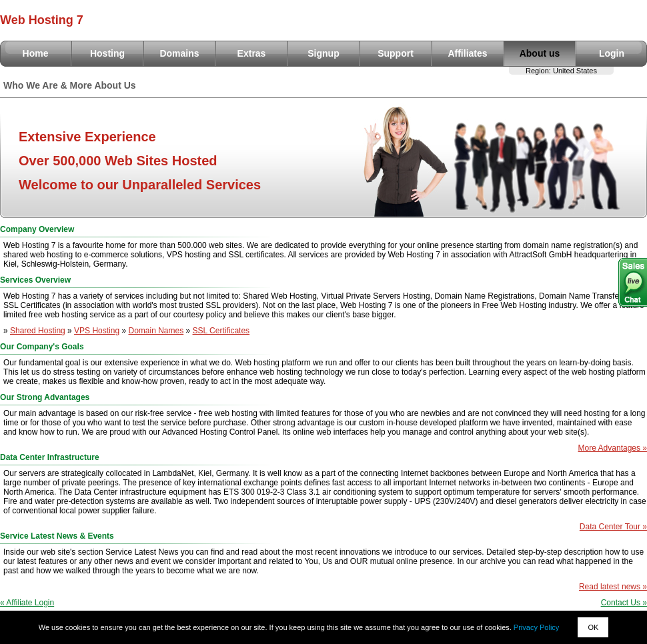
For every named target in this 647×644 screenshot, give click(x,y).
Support (396, 53)
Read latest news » (613, 587)
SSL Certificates (221, 331)
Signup (323, 53)
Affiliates (467, 53)
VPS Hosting (97, 331)
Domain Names (156, 331)
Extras (252, 53)
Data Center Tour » (613, 527)
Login (612, 53)
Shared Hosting (38, 331)
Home (36, 53)
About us (540, 53)
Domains (179, 53)
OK (593, 627)
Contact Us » (624, 603)
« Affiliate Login (27, 603)
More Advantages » (613, 448)
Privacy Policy (536, 627)
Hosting (107, 53)
